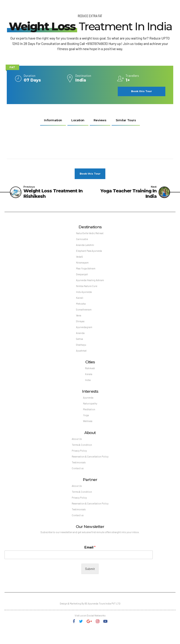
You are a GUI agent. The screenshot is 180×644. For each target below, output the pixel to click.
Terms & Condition (81, 455)
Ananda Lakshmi (85, 247)
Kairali (79, 302)
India (88, 388)
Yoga (86, 424)
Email (90, 560)
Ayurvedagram (84, 333)
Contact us (77, 479)
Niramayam (82, 265)
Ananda (80, 339)
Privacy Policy (79, 461)
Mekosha (81, 308)
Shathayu (81, 351)
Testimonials (78, 473)
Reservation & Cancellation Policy (90, 467)
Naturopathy (90, 412)
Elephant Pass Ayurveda (89, 253)
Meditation (89, 418)
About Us (76, 449)
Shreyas (80, 327)
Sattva (79, 345)
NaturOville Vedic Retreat (90, 234)
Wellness (88, 430)
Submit (90, 582)
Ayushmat (81, 358)
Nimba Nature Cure (87, 290)
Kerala (88, 382)
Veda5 (79, 259)
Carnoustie (82, 241)
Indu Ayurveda (84, 296)
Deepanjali (82, 278)
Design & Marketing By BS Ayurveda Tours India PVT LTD (90, 617)
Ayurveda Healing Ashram (90, 284)
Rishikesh (90, 376)
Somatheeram (84, 314)
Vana (78, 321)
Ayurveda (88, 406)
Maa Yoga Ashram (85, 271)
